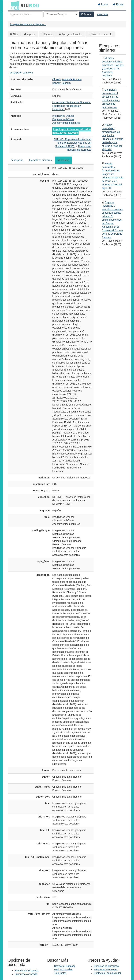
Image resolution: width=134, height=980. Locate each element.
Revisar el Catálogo (65, 966)
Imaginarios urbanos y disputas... (28, 24)
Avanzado (102, 14)
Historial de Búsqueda (27, 971)
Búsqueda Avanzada (26, 974)
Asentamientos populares (66, 123)
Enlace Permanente (101, 34)
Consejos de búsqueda (106, 966)
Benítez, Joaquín (62, 83)
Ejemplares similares (40, 160)
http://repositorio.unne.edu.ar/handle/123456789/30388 (71, 131)
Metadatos (63, 160)
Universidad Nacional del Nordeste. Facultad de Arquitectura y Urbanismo (71, 106)
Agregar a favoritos (72, 34)
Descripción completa (21, 73)
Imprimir (31, 34)
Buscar (86, 14)
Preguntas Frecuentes (106, 970)
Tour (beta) (60, 973)
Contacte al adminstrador (107, 973)
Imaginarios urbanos (63, 116)
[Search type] (61, 14)
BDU (14, 5)
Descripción (17, 160)
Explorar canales (63, 970)
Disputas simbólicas (63, 119)
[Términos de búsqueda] (25, 14)
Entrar (118, 4)
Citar (16, 34)
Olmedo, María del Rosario (67, 79)
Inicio (103, 4)
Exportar (49, 34)
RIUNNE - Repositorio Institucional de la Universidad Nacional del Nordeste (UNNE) (72, 143)
